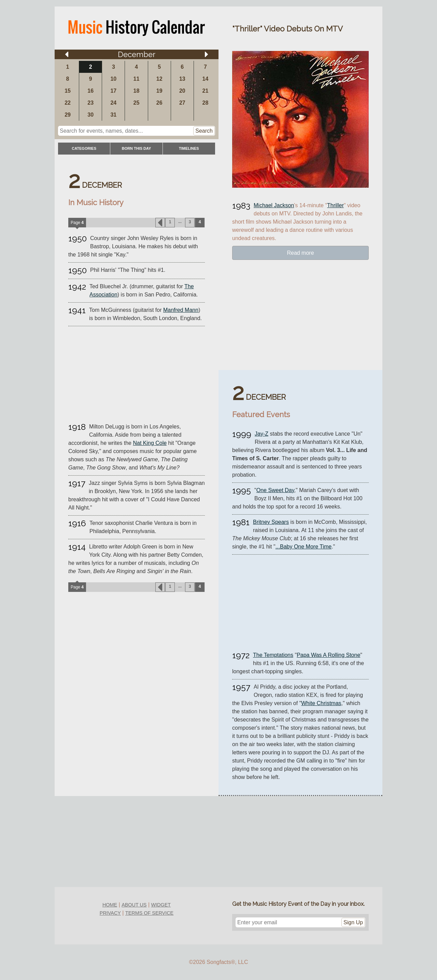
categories (84, 148)
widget (161, 905)
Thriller (335, 205)
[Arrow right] (207, 54)
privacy (110, 913)
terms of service (149, 913)
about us (134, 905)
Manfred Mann (181, 310)
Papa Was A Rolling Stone (328, 655)
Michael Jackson (274, 205)
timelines (189, 148)
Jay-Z (262, 434)
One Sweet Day (275, 490)
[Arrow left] (67, 54)
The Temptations (273, 655)
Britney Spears (271, 522)
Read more (300, 253)
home (110, 905)
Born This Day (136, 148)
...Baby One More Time (304, 547)
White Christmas (321, 703)
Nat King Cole (150, 443)
